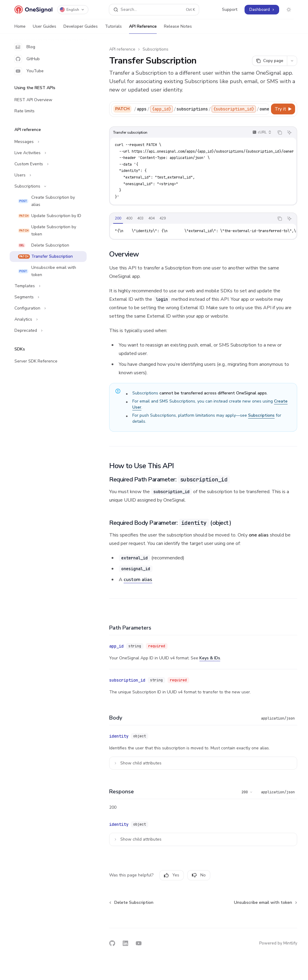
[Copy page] (269, 61)
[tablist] (192, 219)
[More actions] (292, 61)
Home (20, 29)
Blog (25, 47)
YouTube (29, 71)
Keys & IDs (210, 658)
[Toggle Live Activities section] (48, 153)
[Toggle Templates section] (48, 286)
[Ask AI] (289, 132)
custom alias (138, 580)
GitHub (27, 59)
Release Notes (178, 29)
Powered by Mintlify (278, 943)
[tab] (118, 218)
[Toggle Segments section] (48, 297)
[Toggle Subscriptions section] (48, 186)
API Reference (143, 29)
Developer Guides (81, 29)
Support (230, 9)
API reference (122, 49)
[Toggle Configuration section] (48, 308)
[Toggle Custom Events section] (48, 164)
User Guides (45, 29)
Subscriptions (156, 49)
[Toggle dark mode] (289, 10)
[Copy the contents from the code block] (280, 132)
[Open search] (154, 10)
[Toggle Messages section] (48, 142)
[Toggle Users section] (48, 175)
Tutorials (113, 29)
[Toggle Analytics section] (48, 319)
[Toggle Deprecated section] (48, 331)
